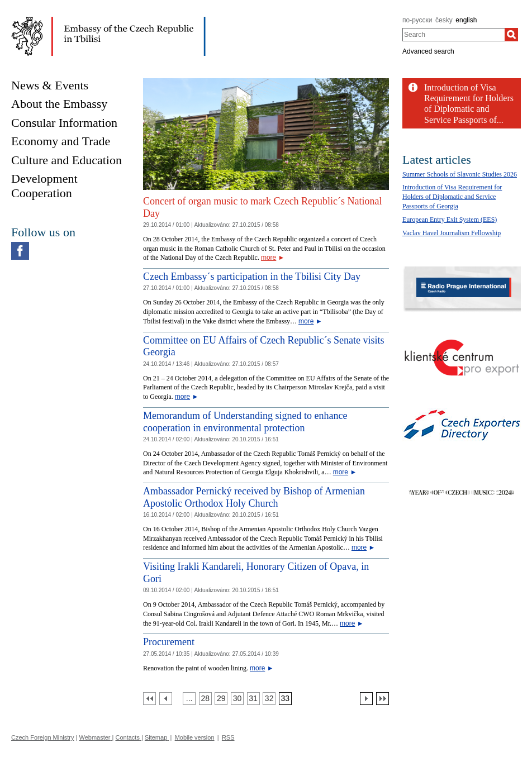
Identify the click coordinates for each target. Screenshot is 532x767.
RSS (228, 737)
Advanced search (428, 51)
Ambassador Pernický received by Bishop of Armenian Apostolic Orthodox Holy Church (254, 497)
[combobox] (453, 35)
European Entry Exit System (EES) (450, 220)
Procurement (169, 642)
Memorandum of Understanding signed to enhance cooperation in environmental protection (245, 422)
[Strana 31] (253, 699)
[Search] (511, 35)
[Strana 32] (269, 699)
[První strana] (149, 699)
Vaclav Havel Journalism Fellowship (452, 233)
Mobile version (195, 737)
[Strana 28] (205, 699)
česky (444, 20)
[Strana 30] (237, 699)
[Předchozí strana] (166, 699)
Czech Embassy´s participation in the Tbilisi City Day (252, 277)
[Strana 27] (189, 699)
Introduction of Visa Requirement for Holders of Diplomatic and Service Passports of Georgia (452, 197)
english (466, 20)
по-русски (417, 20)
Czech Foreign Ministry (42, 737)
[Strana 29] (221, 699)
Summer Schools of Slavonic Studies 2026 (460, 174)
